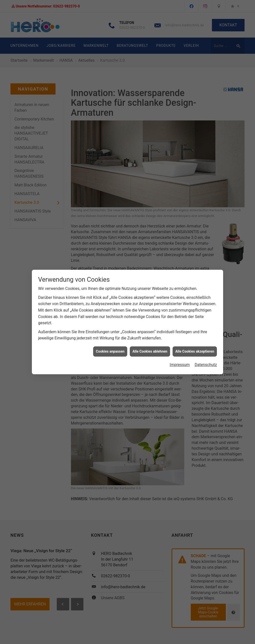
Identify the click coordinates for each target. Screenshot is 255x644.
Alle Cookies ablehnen (150, 345)
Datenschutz (206, 359)
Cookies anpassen (110, 345)
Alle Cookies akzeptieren (195, 345)
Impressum (180, 359)
